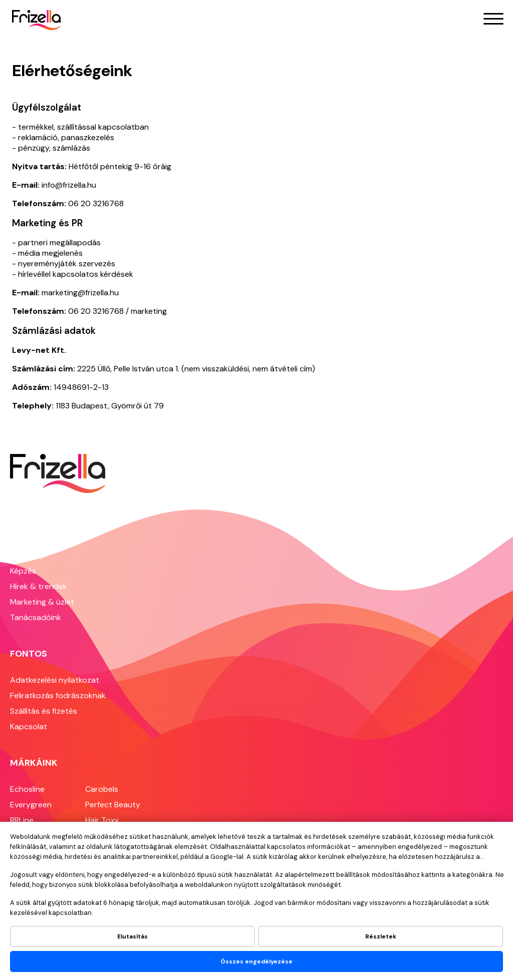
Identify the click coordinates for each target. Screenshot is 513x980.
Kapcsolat (29, 726)
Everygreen (31, 805)
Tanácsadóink (36, 617)
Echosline (27, 789)
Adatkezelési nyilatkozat (55, 680)
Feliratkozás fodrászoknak (58, 695)
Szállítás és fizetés (44, 711)
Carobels (102, 789)
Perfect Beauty (113, 805)
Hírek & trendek (39, 586)
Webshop (28, 555)
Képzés (23, 571)
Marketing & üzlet (42, 602)
